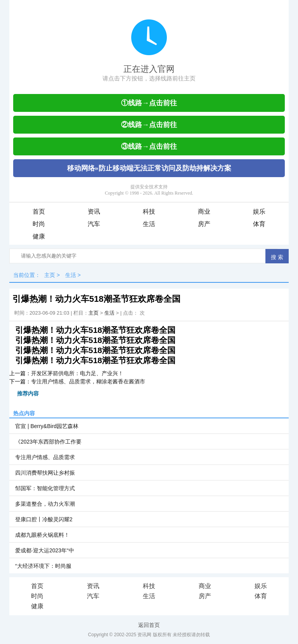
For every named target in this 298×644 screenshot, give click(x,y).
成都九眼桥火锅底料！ (42, 535)
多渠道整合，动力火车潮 (45, 504)
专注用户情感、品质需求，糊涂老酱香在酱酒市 (88, 381)
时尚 (39, 224)
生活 (149, 224)
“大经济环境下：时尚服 (43, 566)
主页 (50, 275)
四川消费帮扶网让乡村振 (45, 473)
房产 (204, 224)
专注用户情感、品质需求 (45, 457)
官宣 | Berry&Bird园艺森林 (47, 426)
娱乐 (259, 211)
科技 (149, 211)
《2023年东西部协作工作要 (48, 442)
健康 (39, 236)
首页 (39, 211)
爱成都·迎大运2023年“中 (45, 550)
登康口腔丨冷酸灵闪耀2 (44, 519)
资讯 (94, 211)
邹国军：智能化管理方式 (45, 488)
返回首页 (149, 625)
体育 (259, 224)
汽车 (94, 224)
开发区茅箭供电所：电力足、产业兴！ (77, 373)
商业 (204, 211)
